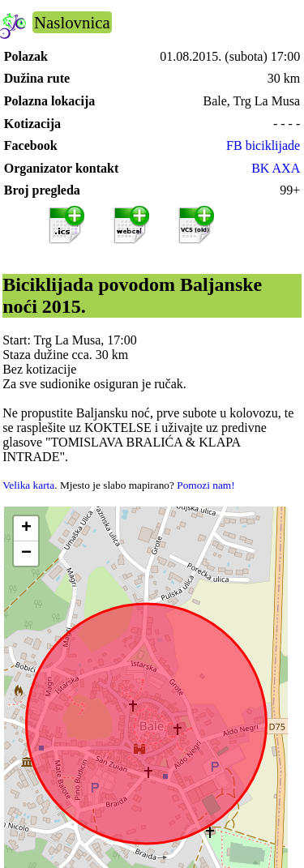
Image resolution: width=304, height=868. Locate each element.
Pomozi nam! (206, 485)
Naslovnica (72, 22)
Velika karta (28, 485)
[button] (26, 529)
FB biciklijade (263, 145)
